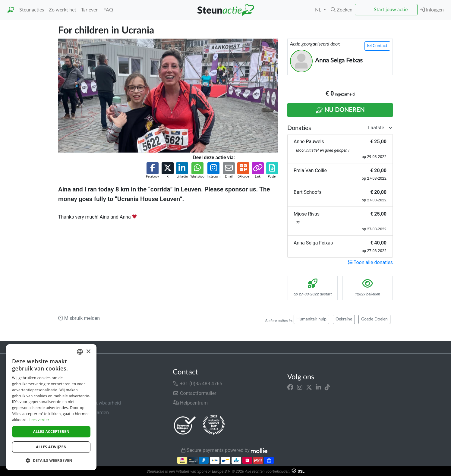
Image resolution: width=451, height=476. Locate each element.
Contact (377, 46)
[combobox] (80, 352)
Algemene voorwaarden (84, 413)
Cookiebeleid (72, 432)
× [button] (88, 352)
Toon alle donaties (370, 262)
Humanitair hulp (311, 319)
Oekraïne (344, 319)
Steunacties (32, 10)
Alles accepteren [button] (51, 432)
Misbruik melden (79, 318)
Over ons (68, 384)
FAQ (108, 10)
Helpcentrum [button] (190, 403)
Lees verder (39, 420)
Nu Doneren (340, 110)
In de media (71, 393)
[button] (342, 10)
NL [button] (319, 10)
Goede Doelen (374, 319)
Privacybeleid (72, 422)
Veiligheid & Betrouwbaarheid (90, 403)
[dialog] (51, 407)
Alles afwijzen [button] (51, 447)
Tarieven (90, 10)
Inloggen (432, 10)
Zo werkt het (63, 10)
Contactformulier (195, 393)
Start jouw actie (391, 10)
